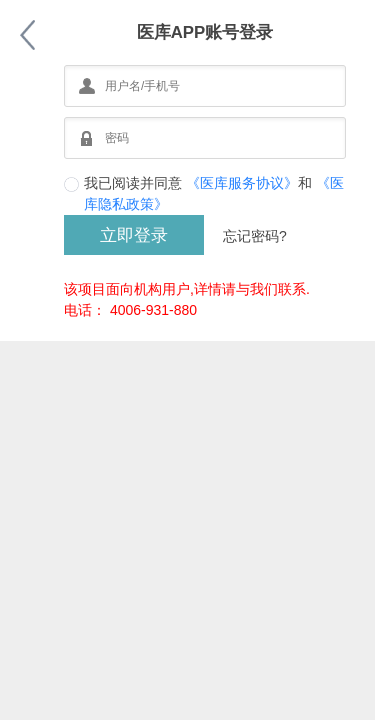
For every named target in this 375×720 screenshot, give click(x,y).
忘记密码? (255, 236)
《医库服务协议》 (242, 183)
